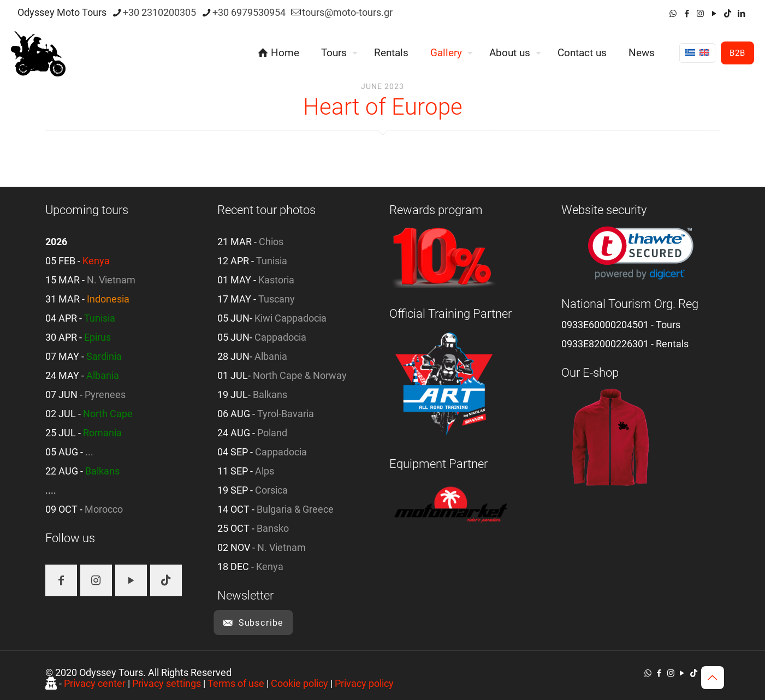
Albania (103, 375)
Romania (102, 433)
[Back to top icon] (713, 678)
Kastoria (276, 280)
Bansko (273, 528)
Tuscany (277, 299)
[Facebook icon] (687, 14)
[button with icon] (61, 580)
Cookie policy (300, 683)
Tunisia (100, 318)
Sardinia (104, 356)
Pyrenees (105, 395)
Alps (265, 471)
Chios (271, 242)
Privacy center (95, 683)
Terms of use (236, 683)
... (89, 452)
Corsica (271, 490)
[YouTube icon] (714, 14)
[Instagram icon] (700, 14)
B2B (737, 53)
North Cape (108, 414)
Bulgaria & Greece (295, 509)
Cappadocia (280, 337)
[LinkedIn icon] (741, 14)
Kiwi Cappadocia (290, 318)
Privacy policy (364, 683)
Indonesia (108, 299)
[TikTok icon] (728, 14)
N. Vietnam (111, 280)
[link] (641, 253)
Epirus (97, 337)
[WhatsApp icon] (673, 14)
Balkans (102, 471)
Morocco (104, 509)
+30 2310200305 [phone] (159, 12)
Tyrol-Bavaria (286, 414)
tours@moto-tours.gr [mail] (347, 12)
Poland (272, 433)
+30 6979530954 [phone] (249, 12)
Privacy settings (167, 683)
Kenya (96, 261)
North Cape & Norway (300, 375)
